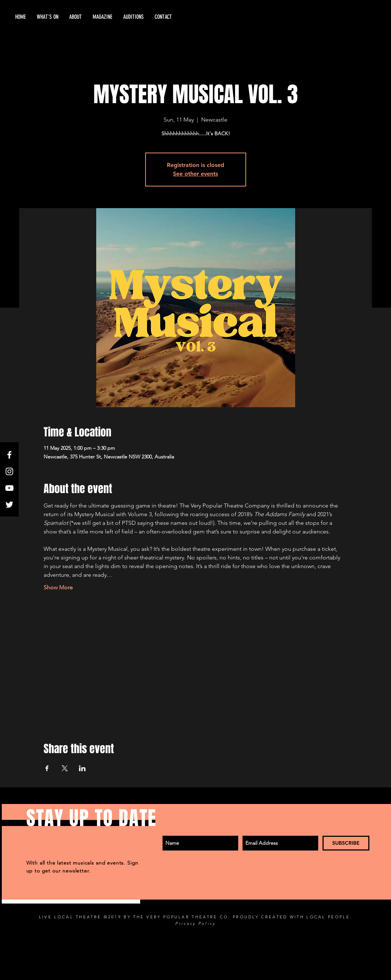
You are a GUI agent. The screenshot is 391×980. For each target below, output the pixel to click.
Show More (58, 587)
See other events (195, 174)
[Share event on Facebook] (47, 768)
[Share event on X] (65, 768)
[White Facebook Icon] (9, 455)
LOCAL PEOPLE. (329, 917)
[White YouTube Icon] (9, 488)
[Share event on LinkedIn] (82, 768)
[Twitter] (9, 505)
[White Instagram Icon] (9, 471)
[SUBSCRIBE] (346, 843)
